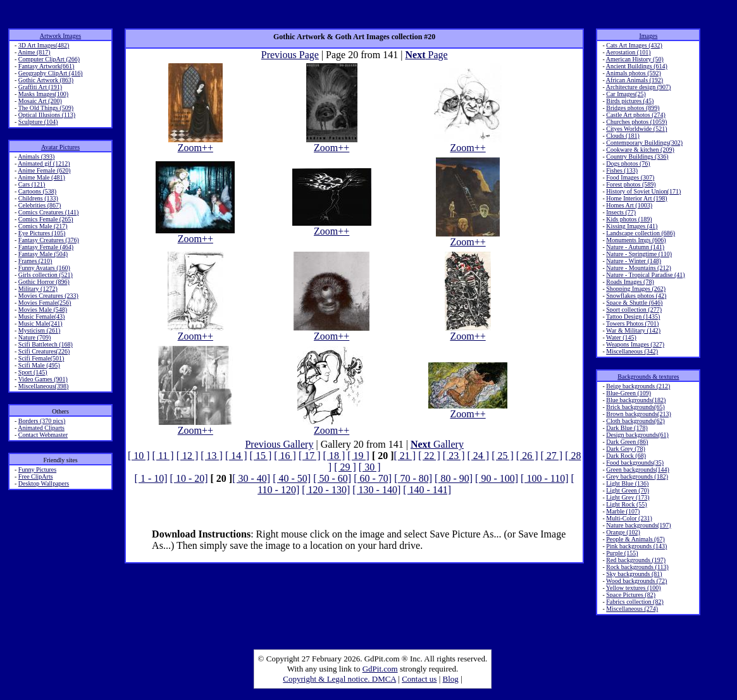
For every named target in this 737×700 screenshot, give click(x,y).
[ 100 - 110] (544, 478)
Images (648, 36)
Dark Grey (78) (626, 449)
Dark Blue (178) (627, 428)
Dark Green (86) (627, 442)
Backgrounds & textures (648, 377)
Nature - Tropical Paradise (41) (645, 275)
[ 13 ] (212, 456)
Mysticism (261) (39, 330)
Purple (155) (622, 553)
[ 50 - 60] (332, 478)
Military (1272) (38, 289)
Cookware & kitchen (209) (640, 150)
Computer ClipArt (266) (49, 59)
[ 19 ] (358, 456)
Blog (451, 679)
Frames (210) (35, 261)
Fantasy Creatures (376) (49, 240)
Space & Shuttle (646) (634, 303)
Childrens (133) (38, 198)
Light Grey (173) (628, 497)
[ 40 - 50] (292, 478)
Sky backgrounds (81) (634, 574)
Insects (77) (621, 212)
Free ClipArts (36, 476)
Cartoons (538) (37, 191)
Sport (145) (33, 372)
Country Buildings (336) (637, 157)
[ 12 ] (188, 456)
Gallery (437, 444)
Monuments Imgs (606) (636, 240)
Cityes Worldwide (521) (636, 129)
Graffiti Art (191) (40, 87)
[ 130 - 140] (376, 490)
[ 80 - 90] (454, 478)
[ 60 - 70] (373, 478)
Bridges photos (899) (633, 108)
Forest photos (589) (631, 184)
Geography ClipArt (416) (51, 73)
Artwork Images (60, 36)
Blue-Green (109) (629, 393)
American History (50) (635, 59)
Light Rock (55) (626, 504)
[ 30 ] (370, 467)
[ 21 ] (405, 456)
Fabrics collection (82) (635, 602)
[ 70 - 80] (413, 478)
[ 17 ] (310, 456)
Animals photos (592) (634, 73)
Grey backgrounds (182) (637, 476)
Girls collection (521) (46, 275)
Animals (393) (36, 157)
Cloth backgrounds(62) (635, 421)
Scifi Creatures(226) (44, 351)
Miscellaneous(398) (43, 386)
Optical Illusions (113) (47, 115)
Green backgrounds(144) (638, 470)
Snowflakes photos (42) (636, 296)
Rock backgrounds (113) (637, 567)
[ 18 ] (334, 456)
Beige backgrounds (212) (638, 386)
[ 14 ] (236, 456)
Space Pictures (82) (631, 595)
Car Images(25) (626, 94)
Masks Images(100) (43, 94)
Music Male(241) (40, 323)
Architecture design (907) (639, 87)
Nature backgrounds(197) (638, 525)
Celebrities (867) (40, 205)
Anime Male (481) (41, 177)
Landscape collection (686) (641, 233)
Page (427, 55)
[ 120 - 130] (326, 490)
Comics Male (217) (43, 226)
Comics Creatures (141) (49, 212)
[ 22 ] (429, 456)
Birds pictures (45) (630, 101)
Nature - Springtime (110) (639, 254)
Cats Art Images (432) (634, 45)
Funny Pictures (37, 470)
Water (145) (621, 337)
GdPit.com (380, 669)
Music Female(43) (42, 316)
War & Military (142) (633, 330)
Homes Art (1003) (629, 205)
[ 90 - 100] (497, 478)
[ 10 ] (139, 456)
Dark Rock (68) (626, 456)
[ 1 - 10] (151, 478)
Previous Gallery (279, 444)
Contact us (419, 679)
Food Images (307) (630, 177)
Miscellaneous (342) (632, 351)
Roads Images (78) (630, 282)
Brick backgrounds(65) (635, 407)
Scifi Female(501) (41, 358)
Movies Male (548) (43, 310)
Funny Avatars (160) (44, 268)
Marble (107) (623, 511)
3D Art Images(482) (44, 45)
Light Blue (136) (627, 483)
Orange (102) (623, 532)
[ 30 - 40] (251, 478)
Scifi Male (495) (39, 365)
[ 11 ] (163, 456)
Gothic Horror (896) (44, 282)
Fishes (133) (622, 170)
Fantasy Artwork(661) (46, 66)
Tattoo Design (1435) (633, 316)
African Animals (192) (635, 80)
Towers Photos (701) (632, 323)
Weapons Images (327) (635, 344)
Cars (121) (32, 184)
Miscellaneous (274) (632, 609)
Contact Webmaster (43, 435)
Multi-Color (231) (629, 518)
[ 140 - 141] (427, 490)
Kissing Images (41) (632, 226)
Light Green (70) (628, 490)
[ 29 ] (345, 467)
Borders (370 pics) (42, 421)
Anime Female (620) (44, 170)
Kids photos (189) (629, 219)
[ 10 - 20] (189, 478)
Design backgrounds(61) (637, 435)
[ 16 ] (285, 456)
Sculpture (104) (38, 122)
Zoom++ (195, 143)
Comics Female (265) (46, 219)
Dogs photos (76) (628, 163)
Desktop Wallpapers (44, 483)
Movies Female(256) (45, 303)
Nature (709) (34, 337)
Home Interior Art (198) (636, 198)
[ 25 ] (503, 456)
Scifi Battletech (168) (46, 344)
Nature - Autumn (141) (635, 247)
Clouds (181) (623, 136)
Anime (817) (34, 52)
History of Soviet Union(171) (643, 191)
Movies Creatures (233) (48, 296)
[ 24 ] (479, 456)
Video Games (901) (43, 379)
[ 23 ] (454, 456)
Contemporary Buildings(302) (644, 143)
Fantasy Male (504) (43, 254)
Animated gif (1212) (44, 163)
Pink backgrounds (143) (636, 546)
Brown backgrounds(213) (638, 414)
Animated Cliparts (41, 428)
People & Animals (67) (635, 539)
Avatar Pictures (60, 147)
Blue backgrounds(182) (636, 400)
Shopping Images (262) (636, 289)
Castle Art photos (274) (636, 115)
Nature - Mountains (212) (638, 268)
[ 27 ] (551, 456)
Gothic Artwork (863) (46, 80)
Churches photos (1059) (636, 122)
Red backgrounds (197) (636, 560)
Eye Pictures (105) (42, 233)
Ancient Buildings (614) (637, 66)
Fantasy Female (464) (46, 247)
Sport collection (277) (634, 310)
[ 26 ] (527, 456)
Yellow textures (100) (634, 588)
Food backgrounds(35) (635, 463)
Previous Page (290, 55)
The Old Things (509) (46, 108)
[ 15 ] (261, 456)
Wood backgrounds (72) (636, 581)
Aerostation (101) (629, 52)
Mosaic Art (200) (40, 101)
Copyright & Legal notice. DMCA (339, 679)
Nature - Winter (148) (634, 261)
